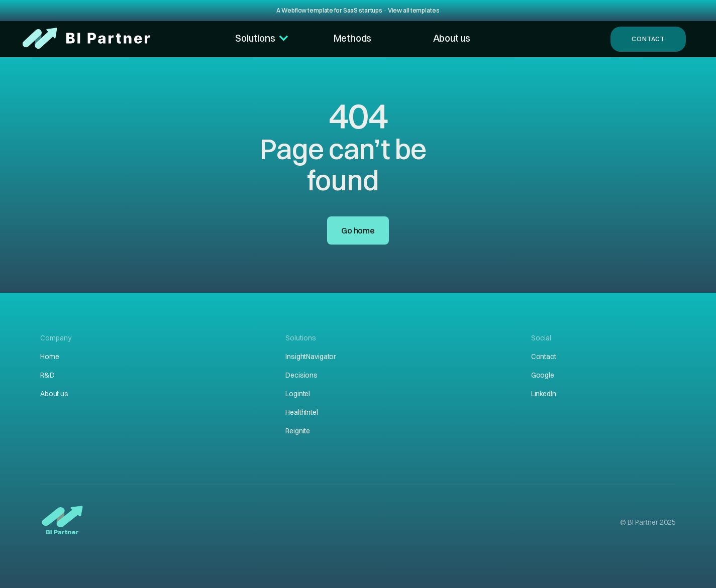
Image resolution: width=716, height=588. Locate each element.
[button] (259, 38)
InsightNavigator (311, 357)
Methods (353, 38)
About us (452, 38)
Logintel (298, 394)
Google (543, 375)
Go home (358, 230)
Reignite (298, 431)
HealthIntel (301, 412)
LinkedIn (544, 394)
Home (49, 357)
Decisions (301, 375)
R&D (47, 375)
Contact (648, 39)
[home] (83, 39)
